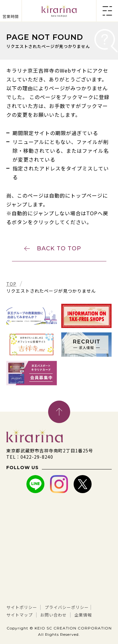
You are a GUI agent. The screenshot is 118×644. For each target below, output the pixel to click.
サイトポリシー (22, 607)
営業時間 (11, 16)
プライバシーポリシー (67, 607)
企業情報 (83, 615)
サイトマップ (20, 615)
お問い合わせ (53, 615)
